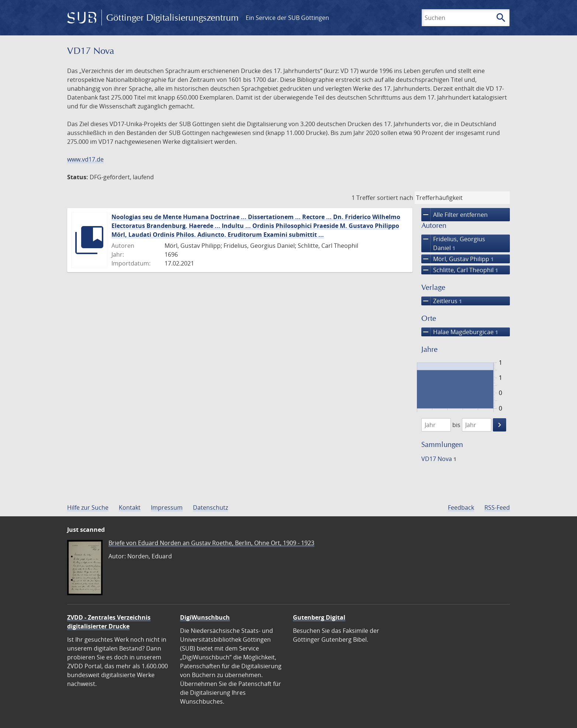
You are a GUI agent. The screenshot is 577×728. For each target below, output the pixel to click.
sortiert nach (395, 198)
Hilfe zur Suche (88, 507)
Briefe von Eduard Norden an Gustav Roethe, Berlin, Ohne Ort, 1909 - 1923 (211, 543)
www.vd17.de (85, 159)
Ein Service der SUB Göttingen (287, 18)
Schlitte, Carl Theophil (460, 270)
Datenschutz (210, 507)
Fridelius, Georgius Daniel (453, 243)
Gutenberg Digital (319, 617)
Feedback (461, 507)
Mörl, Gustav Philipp (457, 259)
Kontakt (130, 507)
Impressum (167, 507)
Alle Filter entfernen (455, 215)
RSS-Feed (497, 507)
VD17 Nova (439, 459)
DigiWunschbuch (205, 617)
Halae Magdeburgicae (460, 332)
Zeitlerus (442, 301)
